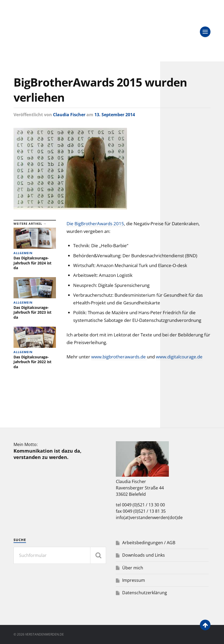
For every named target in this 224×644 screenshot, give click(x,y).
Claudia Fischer (69, 115)
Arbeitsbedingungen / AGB (149, 543)
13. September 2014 (115, 115)
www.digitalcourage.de (179, 357)
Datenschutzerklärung (145, 593)
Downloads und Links (144, 555)
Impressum (134, 580)
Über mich (133, 568)
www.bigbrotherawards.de (119, 357)
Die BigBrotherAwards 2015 (95, 224)
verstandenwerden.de (45, 634)
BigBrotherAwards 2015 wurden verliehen (100, 90)
